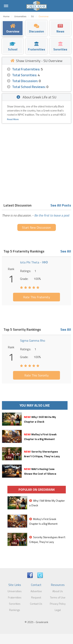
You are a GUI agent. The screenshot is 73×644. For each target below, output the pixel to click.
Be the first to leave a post (52, 215)
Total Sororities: (25, 75)
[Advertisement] (36, 162)
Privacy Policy (58, 604)
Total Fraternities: (26, 69)
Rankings (15, 610)
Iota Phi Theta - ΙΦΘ (34, 262)
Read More (13, 119)
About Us (58, 591)
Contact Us (36, 604)
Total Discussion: (25, 81)
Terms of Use (58, 597)
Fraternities (15, 597)
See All (66, 251)
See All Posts (61, 205)
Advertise (36, 591)
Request (36, 597)
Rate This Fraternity (37, 297)
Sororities (15, 604)
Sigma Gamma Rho (33, 340)
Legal (58, 610)
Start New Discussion (36, 227)
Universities (15, 591)
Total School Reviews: (29, 87)
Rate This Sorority (36, 375)
